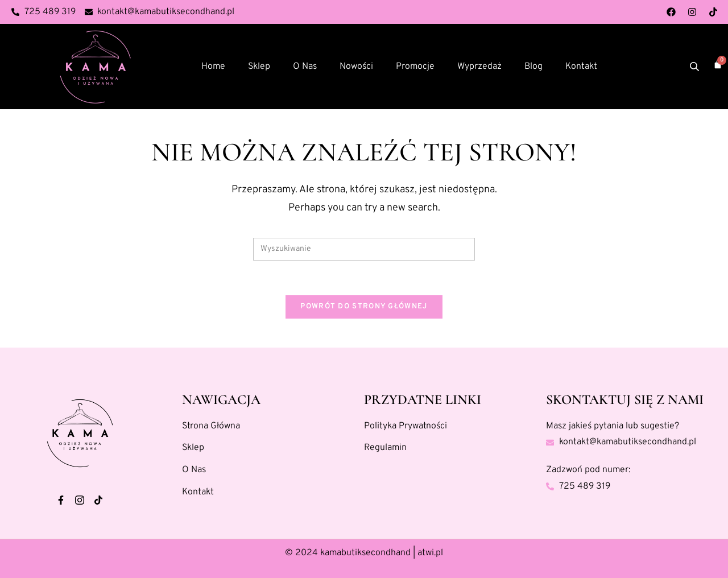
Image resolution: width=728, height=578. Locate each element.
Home (213, 67)
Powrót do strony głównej (364, 307)
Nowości (356, 67)
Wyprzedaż (479, 67)
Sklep (259, 67)
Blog (533, 67)
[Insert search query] (364, 249)
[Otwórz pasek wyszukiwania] (696, 67)
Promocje (415, 67)
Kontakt (581, 67)
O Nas (305, 67)
